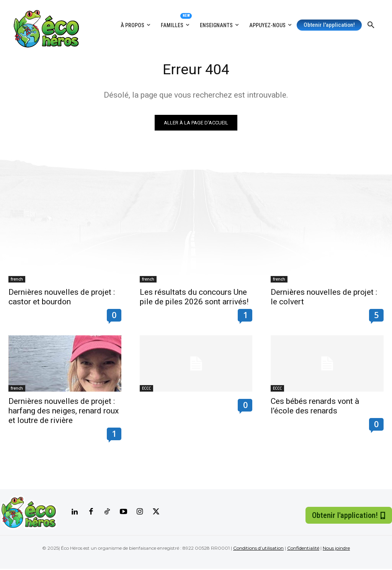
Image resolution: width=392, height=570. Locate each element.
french (17, 280)
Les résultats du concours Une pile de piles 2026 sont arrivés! (194, 298)
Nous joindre (336, 549)
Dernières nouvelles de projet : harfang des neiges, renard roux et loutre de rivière (64, 412)
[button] (371, 25)
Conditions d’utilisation (258, 549)
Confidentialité (303, 549)
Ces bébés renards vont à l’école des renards (315, 407)
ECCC (146, 389)
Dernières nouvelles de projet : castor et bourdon (62, 298)
